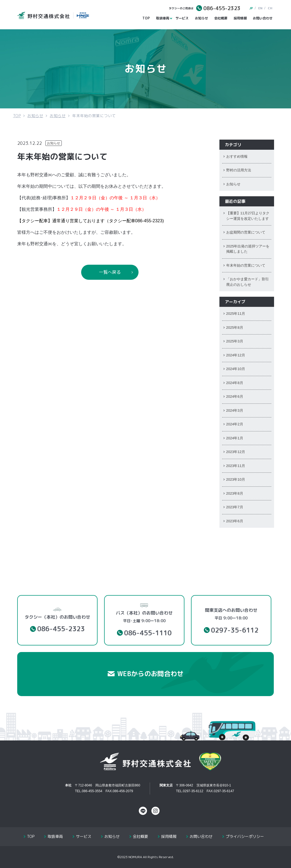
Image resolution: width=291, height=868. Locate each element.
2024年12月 (236, 355)
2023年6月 (235, 521)
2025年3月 (235, 341)
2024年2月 (235, 424)
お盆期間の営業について (246, 232)
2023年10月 (236, 479)
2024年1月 (235, 438)
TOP (146, 18)
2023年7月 (235, 507)
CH (270, 8)
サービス (182, 18)
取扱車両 (163, 18)
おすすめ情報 (237, 156)
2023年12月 (236, 452)
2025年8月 (235, 328)
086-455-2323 (222, 8)
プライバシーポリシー (245, 836)
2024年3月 (235, 410)
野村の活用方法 (239, 170)
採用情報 (240, 18)
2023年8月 (235, 493)
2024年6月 (235, 396)
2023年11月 (236, 466)
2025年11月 (236, 314)
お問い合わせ (263, 18)
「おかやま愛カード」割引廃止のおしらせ (248, 282)
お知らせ (201, 18)
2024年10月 (236, 369)
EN (260, 8)
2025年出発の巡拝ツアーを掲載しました (248, 249)
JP (251, 8)
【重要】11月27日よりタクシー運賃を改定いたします (248, 216)
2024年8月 (235, 383)
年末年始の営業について (246, 265)
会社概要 (221, 18)
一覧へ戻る (110, 272)
